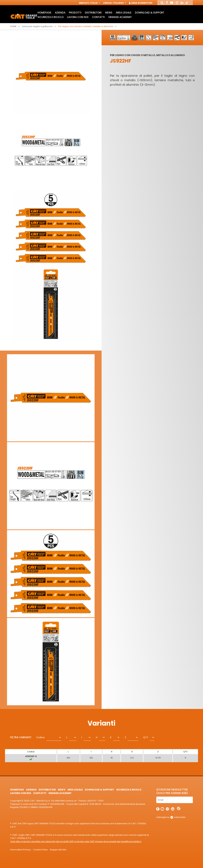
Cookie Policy (40, 850)
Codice (40, 737)
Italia (95, 3)
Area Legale (124, 13)
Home (13, 26)
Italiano (119, 3)
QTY (146, 737)
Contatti (98, 17)
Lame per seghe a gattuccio (37, 26)
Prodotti (75, 13)
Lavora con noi (78, 17)
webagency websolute (171, 817)
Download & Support (150, 13)
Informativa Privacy (21, 850)
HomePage (44, 13)
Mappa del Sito (58, 850)
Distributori (93, 13)
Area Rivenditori (141, 3)
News (109, 13)
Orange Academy (120, 17)
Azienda (60, 13)
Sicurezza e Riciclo (51, 17)
